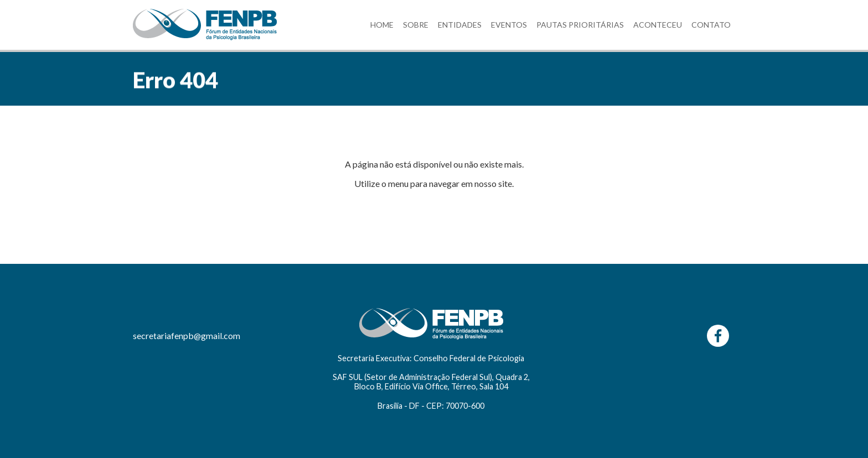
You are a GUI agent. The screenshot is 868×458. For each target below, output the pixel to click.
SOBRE (416, 25)
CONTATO (711, 25)
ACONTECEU (658, 25)
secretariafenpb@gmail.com (187, 335)
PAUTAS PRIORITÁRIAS (580, 25)
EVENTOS (509, 25)
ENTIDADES (460, 25)
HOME (382, 25)
